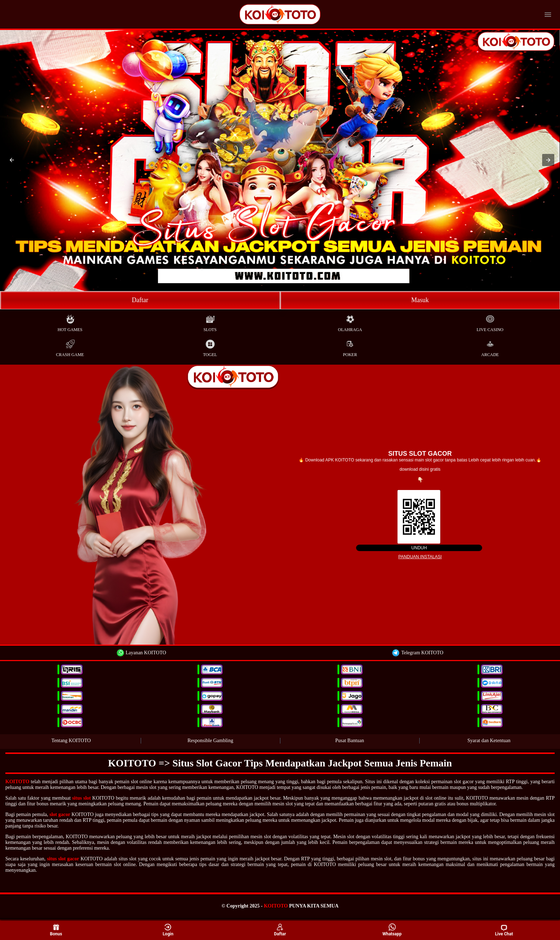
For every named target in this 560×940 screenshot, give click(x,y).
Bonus (56, 930)
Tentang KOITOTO (71, 741)
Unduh (419, 548)
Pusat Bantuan (350, 741)
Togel (210, 347)
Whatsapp (392, 930)
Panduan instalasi (420, 557)
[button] (12, 160)
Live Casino (490, 322)
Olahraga (350, 322)
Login (168, 930)
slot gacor (60, 814)
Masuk (420, 300)
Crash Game (70, 347)
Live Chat (504, 930)
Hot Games (70, 322)
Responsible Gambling (210, 741)
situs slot (81, 798)
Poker (350, 347)
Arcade (490, 347)
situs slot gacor (63, 859)
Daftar (140, 300)
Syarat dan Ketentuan (489, 741)
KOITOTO (17, 782)
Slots (210, 322)
